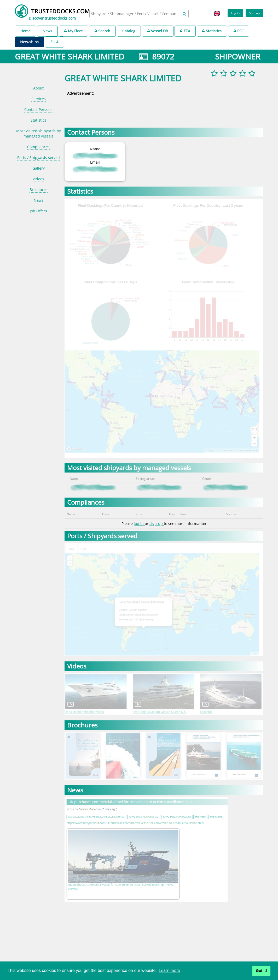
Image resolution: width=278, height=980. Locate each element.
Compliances (38, 147)
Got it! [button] (261, 971)
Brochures (39, 190)
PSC (239, 31)
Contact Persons (38, 109)
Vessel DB (158, 31)
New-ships (29, 42)
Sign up (254, 13)
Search (102, 31)
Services (39, 99)
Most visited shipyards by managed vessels (39, 133)
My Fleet (73, 31)
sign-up (157, 524)
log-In (139, 524)
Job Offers (38, 211)
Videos (38, 179)
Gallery (39, 168)
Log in (235, 13)
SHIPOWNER (238, 56)
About (38, 88)
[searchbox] (134, 14)
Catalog (129, 31)
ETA (185, 31)
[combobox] (139, 14)
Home (25, 31)
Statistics (212, 31)
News (47, 31)
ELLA (54, 42)
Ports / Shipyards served (39, 157)
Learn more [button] (169, 970)
